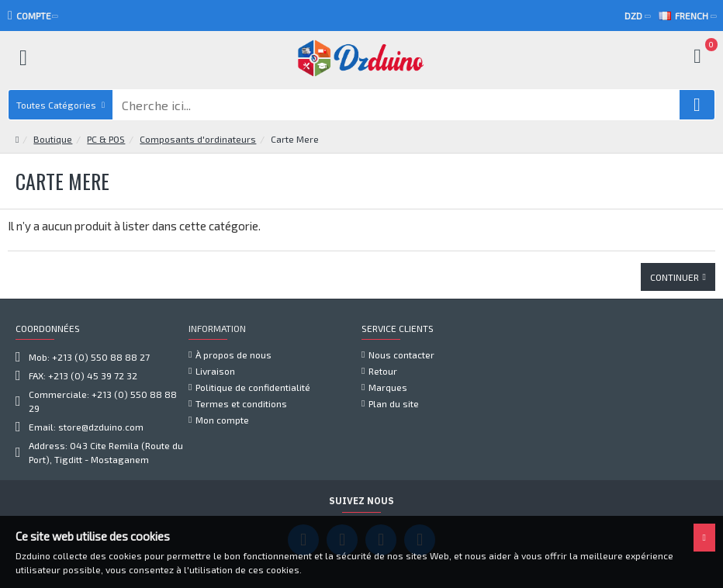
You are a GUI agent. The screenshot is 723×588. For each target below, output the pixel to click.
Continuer (675, 246)
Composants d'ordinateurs (198, 108)
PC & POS (106, 108)
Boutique (53, 108)
